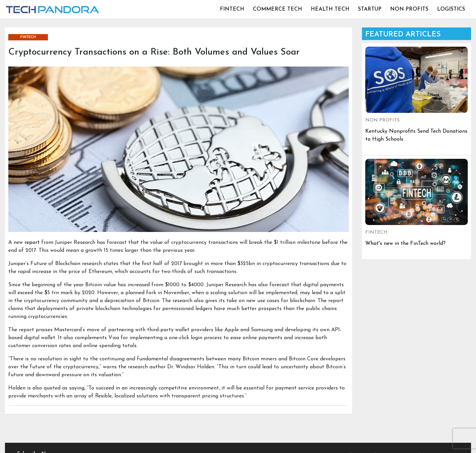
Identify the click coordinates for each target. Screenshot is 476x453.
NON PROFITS (409, 9)
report (32, 243)
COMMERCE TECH (278, 9)
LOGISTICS (451, 9)
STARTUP (370, 9)
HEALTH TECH (330, 9)
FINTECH (232, 9)
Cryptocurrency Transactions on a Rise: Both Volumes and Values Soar (154, 52)
